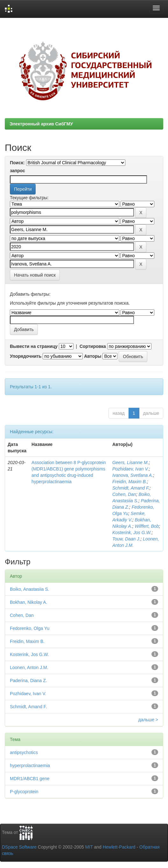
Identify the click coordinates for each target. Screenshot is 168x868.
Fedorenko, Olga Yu (30, 628)
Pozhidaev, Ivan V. (131, 469)
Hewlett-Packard (119, 847)
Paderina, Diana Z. (28, 681)
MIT (89, 847)
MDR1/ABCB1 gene (30, 779)
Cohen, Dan (124, 494)
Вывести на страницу (34, 346)
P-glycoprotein (24, 792)
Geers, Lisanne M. (130, 462)
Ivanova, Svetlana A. (133, 475)
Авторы (93, 356)
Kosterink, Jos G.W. (132, 533)
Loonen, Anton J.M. (29, 667)
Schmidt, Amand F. (131, 488)
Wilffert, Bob (147, 526)
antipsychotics (24, 752)
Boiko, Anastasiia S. (30, 589)
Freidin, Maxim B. (130, 482)
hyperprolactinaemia (30, 766)
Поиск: (17, 163)
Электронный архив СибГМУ (41, 124)
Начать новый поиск (35, 275)
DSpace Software (19, 847)
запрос (17, 171)
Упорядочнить (26, 356)
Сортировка (93, 346)
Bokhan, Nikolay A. (29, 602)
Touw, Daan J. (126, 539)
